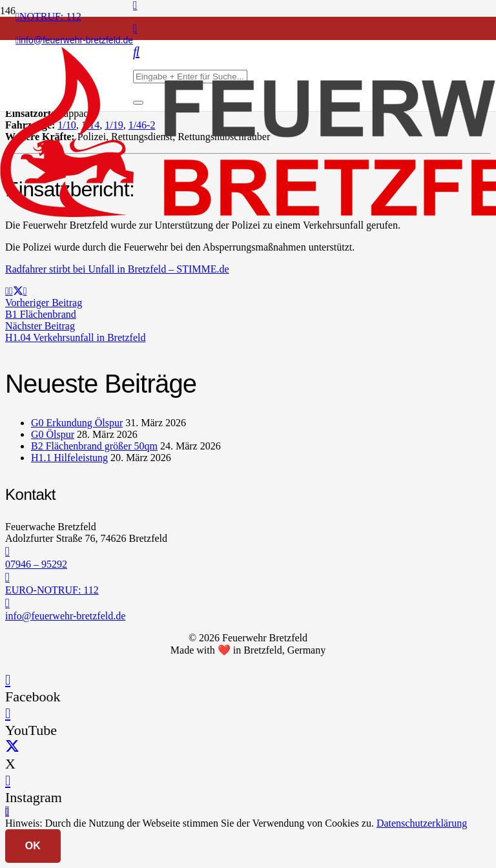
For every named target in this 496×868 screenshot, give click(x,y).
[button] (7, 811)
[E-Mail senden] (7, 291)
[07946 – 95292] (248, 552)
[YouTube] (8, 713)
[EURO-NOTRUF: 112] (248, 577)
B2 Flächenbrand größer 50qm (94, 446)
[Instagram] (135, 28)
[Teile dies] (11, 291)
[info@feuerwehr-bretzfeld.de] (248, 603)
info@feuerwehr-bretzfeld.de (65, 616)
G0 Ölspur (53, 434)
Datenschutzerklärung (422, 823)
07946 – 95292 (36, 564)
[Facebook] (8, 680)
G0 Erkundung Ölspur (77, 423)
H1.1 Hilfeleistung (69, 458)
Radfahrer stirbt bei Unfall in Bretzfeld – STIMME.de (117, 269)
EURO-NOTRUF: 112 (52, 590)
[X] (12, 747)
